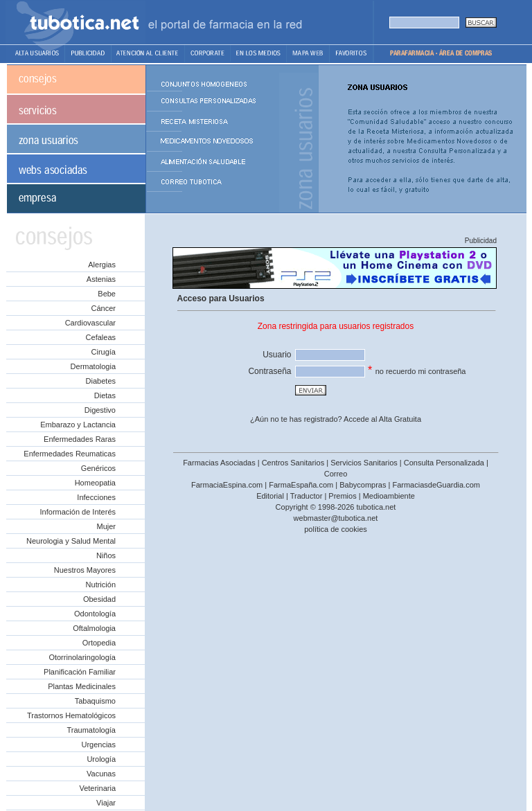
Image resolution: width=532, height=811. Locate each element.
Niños (106, 555)
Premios (342, 496)
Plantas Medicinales (82, 686)
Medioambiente (389, 496)
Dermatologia (93, 366)
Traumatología (91, 730)
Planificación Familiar (80, 672)
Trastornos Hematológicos (71, 715)
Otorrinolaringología (82, 657)
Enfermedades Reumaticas (70, 454)
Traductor (307, 496)
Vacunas (101, 774)
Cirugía (104, 352)
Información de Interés (78, 512)
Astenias (101, 279)
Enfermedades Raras (80, 439)
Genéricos (98, 468)
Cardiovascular (90, 323)
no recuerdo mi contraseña (421, 371)
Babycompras (363, 485)
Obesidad (99, 599)
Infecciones (96, 497)
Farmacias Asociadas (219, 463)
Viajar (106, 803)
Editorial (270, 496)
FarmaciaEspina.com (227, 485)
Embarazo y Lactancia (78, 425)
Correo (336, 474)
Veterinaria (97, 788)
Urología (101, 759)
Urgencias (98, 745)
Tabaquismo (95, 701)
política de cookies (336, 529)
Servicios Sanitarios (364, 463)
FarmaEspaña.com (301, 485)
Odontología (95, 614)
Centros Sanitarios (293, 463)
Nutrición (101, 585)
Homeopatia (95, 483)
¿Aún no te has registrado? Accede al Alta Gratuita (336, 419)
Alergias (102, 265)
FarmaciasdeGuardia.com (436, 485)
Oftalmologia (94, 628)
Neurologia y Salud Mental (71, 541)
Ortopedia (99, 643)
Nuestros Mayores (85, 570)
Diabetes (101, 381)
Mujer (106, 526)
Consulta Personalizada (444, 463)
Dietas (105, 395)
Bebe (107, 294)
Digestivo (100, 410)
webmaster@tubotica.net (336, 518)
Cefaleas (101, 337)
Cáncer (104, 308)
